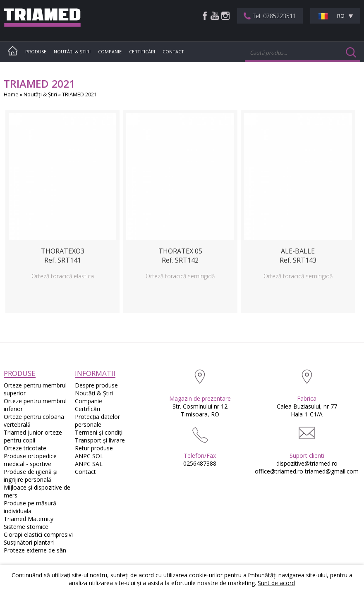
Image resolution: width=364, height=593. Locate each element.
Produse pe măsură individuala (30, 507)
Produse (36, 51)
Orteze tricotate (25, 448)
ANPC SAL (89, 464)
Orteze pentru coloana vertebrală (34, 421)
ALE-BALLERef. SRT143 (298, 256)
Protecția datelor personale (97, 421)
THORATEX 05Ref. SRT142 (180, 256)
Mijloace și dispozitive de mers (37, 491)
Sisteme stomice (26, 527)
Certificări (142, 51)
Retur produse (94, 448)
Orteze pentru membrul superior (35, 389)
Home (11, 94)
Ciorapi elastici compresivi (38, 534)
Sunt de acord (276, 583)
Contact (173, 51)
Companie (110, 51)
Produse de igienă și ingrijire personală (31, 476)
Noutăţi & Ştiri (72, 51)
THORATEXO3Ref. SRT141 (63, 256)
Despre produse (96, 385)
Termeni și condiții (99, 432)
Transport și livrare (100, 440)
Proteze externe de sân (35, 550)
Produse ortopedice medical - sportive (30, 460)
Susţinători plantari (29, 542)
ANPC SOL (89, 456)
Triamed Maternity (29, 519)
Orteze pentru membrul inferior (35, 405)
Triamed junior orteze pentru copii (33, 436)
